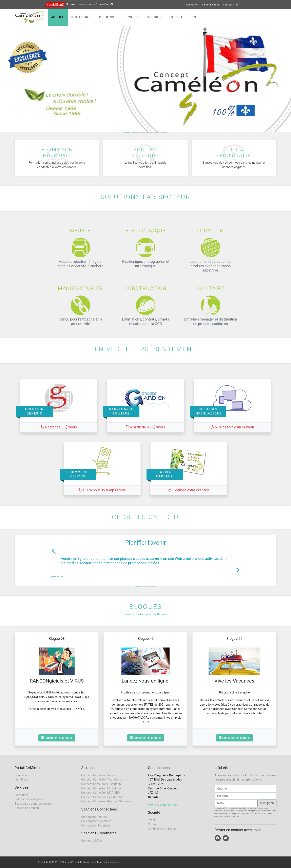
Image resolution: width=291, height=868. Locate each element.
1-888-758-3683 (211, 5)
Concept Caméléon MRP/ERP (101, 793)
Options (107, 17)
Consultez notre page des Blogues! (145, 614)
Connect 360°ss (92, 841)
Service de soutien (27, 808)
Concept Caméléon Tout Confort (103, 780)
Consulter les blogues (57, 738)
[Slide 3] (149, 132)
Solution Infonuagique (29, 799)
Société (176, 17)
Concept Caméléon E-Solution (101, 784)
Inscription (267, 803)
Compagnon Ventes (94, 817)
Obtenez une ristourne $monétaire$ (89, 4)
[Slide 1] (127, 132)
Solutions (81, 17)
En (237, 5)
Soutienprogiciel (145, 152)
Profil (151, 820)
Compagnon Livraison (95, 826)
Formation (21, 795)
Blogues (155, 17)
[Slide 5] (164, 132)
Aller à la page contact (163, 805)
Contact (227, 5)
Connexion (192, 5)
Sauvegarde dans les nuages (33, 804)
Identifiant (21, 780)
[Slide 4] (156, 132)
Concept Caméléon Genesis (99, 775)
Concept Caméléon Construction (103, 797)
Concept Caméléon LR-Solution (102, 789)
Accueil (58, 17)
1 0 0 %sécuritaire (234, 152)
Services (131, 17)
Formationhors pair (57, 152)
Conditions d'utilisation (163, 829)
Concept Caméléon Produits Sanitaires (107, 801)
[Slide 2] (142, 132)
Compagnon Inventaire (96, 821)
